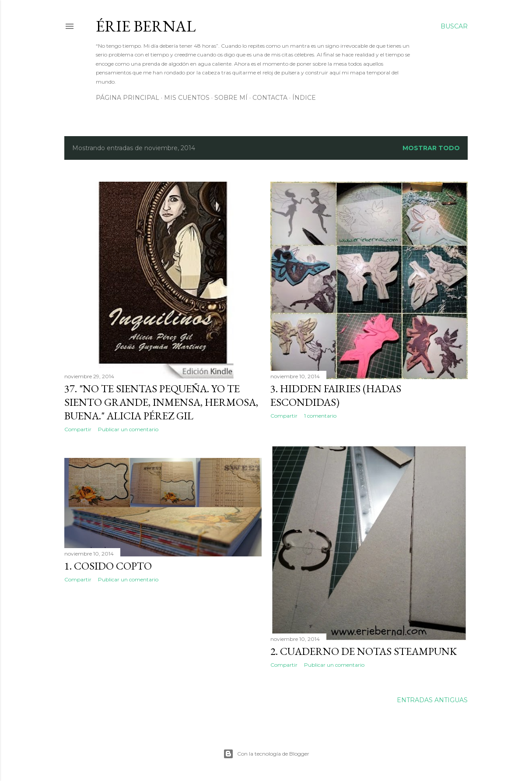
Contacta (270, 98)
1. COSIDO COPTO (108, 566)
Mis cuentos (187, 98)
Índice (304, 98)
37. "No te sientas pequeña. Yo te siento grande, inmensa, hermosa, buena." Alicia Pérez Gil (161, 402)
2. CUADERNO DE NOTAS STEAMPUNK (364, 651)
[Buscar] (454, 26)
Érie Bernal (146, 26)
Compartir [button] (78, 429)
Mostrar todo (431, 148)
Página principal (128, 98)
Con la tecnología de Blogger (266, 754)
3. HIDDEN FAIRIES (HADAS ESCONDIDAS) (336, 395)
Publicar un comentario (128, 429)
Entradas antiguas (432, 700)
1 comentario (320, 416)
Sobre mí (231, 98)
